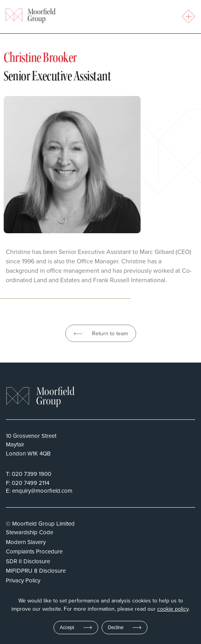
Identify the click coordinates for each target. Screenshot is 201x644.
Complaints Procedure (34, 551)
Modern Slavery (26, 542)
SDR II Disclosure (28, 561)
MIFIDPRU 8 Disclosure (36, 571)
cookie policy (173, 609)
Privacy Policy (23, 580)
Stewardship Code (30, 532)
